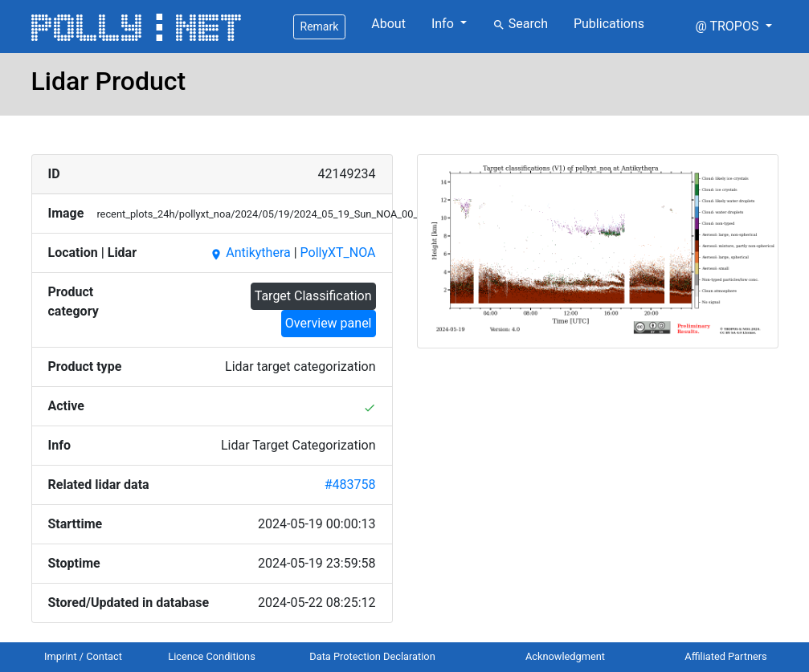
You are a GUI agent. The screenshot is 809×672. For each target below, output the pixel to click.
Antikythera (250, 253)
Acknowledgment (565, 656)
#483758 (350, 485)
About (388, 24)
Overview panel (329, 323)
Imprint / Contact (83, 656)
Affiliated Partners (725, 656)
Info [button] (444, 24)
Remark (320, 26)
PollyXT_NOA (338, 253)
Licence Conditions (212, 656)
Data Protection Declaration (372, 656)
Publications (609, 24)
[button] (733, 26)
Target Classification (313, 296)
